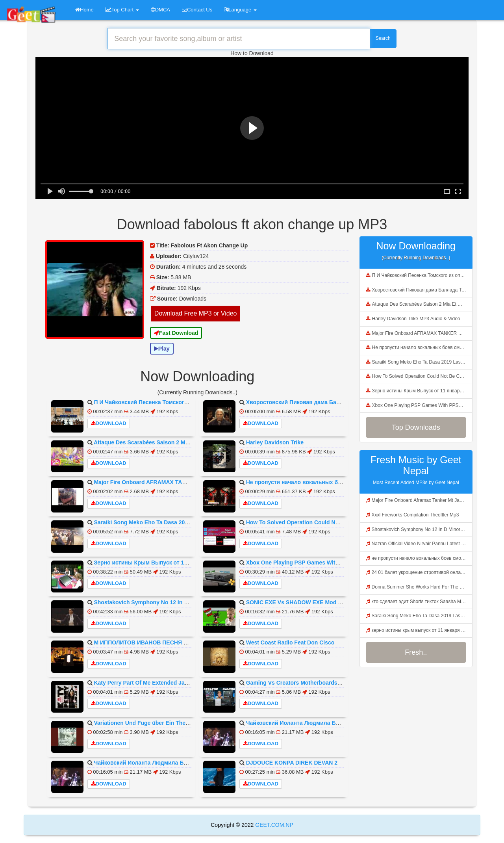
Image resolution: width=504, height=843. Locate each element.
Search (383, 38)
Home (84, 10)
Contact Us (197, 10)
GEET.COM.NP (273, 825)
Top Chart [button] (122, 10)
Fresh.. (416, 652)
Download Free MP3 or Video (196, 313)
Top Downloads (416, 427)
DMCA (160, 10)
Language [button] (240, 10)
